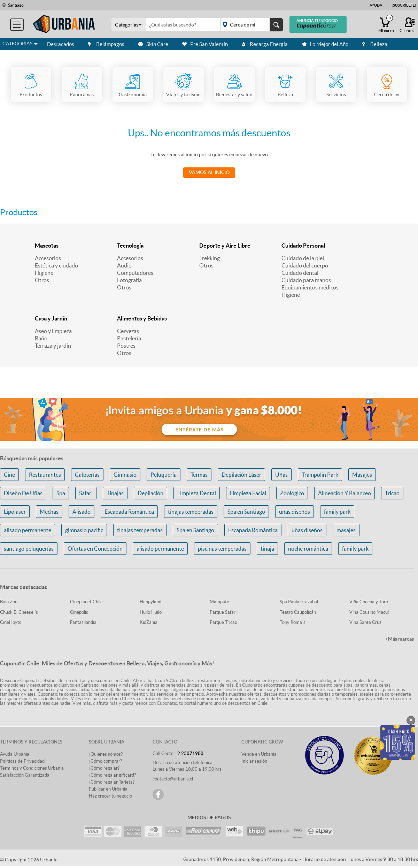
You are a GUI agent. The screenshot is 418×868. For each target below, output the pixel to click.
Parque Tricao (223, 622)
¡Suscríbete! (404, 5)
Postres (126, 346)
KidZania (149, 622)
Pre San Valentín (205, 44)
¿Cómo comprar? (105, 761)
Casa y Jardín (51, 318)
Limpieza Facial (248, 493)
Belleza (375, 44)
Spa (61, 493)
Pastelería (129, 338)
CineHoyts (11, 622)
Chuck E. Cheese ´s (19, 612)
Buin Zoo (9, 602)
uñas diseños (295, 512)
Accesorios (48, 258)
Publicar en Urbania (108, 789)
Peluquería (164, 475)
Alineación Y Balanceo (345, 493)
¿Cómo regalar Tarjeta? (112, 782)
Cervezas (128, 331)
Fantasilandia (83, 622)
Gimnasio (125, 475)
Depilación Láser (241, 475)
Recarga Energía (265, 44)
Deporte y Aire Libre (225, 246)
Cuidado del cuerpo (305, 265)
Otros (42, 280)
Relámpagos (106, 44)
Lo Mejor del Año (325, 44)
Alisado (82, 512)
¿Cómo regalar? (104, 768)
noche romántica (308, 549)
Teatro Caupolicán (298, 612)
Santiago (16, 5)
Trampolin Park (320, 475)
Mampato (219, 602)
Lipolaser (15, 512)
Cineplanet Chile (86, 602)
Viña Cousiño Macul (369, 612)
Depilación (150, 493)
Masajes (362, 475)
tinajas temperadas (191, 512)
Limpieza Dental (197, 493)
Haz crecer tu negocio (110, 796)
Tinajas (115, 493)
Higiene (44, 273)
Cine (9, 475)
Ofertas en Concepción (95, 549)
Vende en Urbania (259, 754)
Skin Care (153, 44)
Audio (124, 265)
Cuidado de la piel (303, 258)
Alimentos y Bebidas (142, 318)
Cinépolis (79, 612)
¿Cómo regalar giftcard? (112, 775)
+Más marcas (400, 639)
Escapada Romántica (129, 512)
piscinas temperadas (222, 549)
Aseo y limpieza (53, 331)
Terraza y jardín (53, 346)
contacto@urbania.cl (173, 779)
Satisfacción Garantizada (25, 775)
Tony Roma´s (293, 622)
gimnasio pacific (84, 530)
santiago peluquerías (29, 549)
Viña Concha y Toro (369, 602)
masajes (346, 530)
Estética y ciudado (56, 265)
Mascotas (47, 246)
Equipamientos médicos (310, 287)
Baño (41, 338)
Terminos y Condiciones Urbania (32, 768)
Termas (199, 475)
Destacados (61, 44)
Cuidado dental (300, 273)
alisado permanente (28, 530)
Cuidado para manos (306, 280)
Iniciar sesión (254, 761)
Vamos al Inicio (209, 172)
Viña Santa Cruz (365, 622)
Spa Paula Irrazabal (299, 602)
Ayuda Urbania (15, 754)
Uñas (281, 475)
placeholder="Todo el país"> (250, 25)
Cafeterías (87, 475)
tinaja (267, 549)
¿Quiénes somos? (106, 754)
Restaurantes (45, 475)
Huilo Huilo (151, 612)
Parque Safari (223, 612)
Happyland (150, 602)
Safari (86, 493)
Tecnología (130, 246)
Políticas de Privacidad (22, 761)
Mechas (49, 512)
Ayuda (376, 5)
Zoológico (292, 493)
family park (337, 512)
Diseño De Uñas (23, 493)
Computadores (135, 273)
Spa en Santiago (246, 512)
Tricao (392, 493)
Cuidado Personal (303, 246)
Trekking (210, 258)
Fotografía (129, 280)
